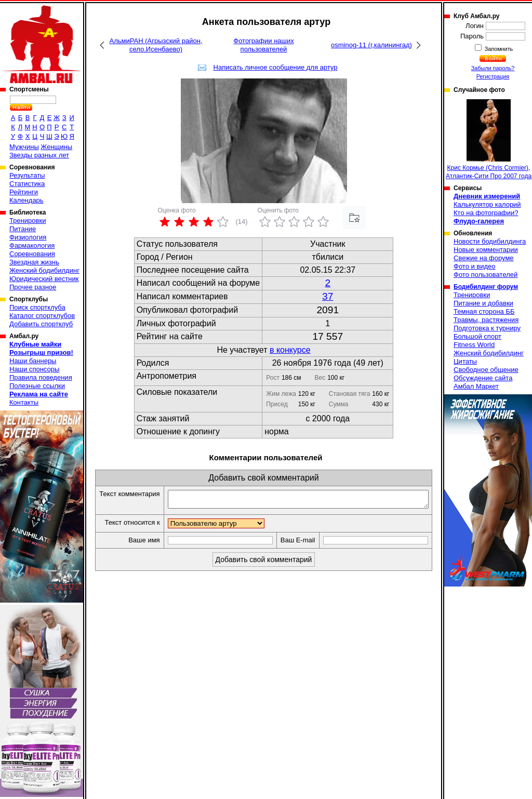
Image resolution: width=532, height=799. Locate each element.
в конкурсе (290, 350)
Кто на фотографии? (486, 213)
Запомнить (498, 49)
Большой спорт (477, 336)
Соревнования (32, 254)
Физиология (28, 237)
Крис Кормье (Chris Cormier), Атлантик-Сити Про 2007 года (489, 139)
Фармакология (32, 245)
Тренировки (28, 221)
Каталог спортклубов (42, 316)
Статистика (27, 184)
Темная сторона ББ (484, 311)
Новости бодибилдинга (490, 241)
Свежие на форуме (484, 258)
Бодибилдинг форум (486, 287)
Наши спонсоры (34, 369)
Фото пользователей (486, 275)
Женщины (56, 147)
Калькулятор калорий (487, 204)
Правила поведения (41, 377)
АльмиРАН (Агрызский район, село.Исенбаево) (156, 45)
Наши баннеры (33, 361)
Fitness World (474, 345)
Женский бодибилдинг (44, 270)
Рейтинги (24, 192)
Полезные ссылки (37, 386)
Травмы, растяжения (486, 320)
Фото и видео (475, 266)
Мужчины (24, 147)
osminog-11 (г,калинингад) (371, 45)
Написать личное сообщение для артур (276, 67)
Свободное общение (486, 370)
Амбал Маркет (476, 386)
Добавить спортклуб (41, 324)
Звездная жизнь (34, 262)
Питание (23, 229)
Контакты (24, 402)
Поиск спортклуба (37, 307)
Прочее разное (33, 287)
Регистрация (493, 76)
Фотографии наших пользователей (264, 45)
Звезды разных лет (39, 155)
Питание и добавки (483, 303)
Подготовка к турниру (487, 328)
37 (328, 296)
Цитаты (465, 361)
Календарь (26, 200)
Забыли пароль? (493, 68)
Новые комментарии (486, 250)
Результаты (27, 175)
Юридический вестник (44, 279)
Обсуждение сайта (483, 378)
